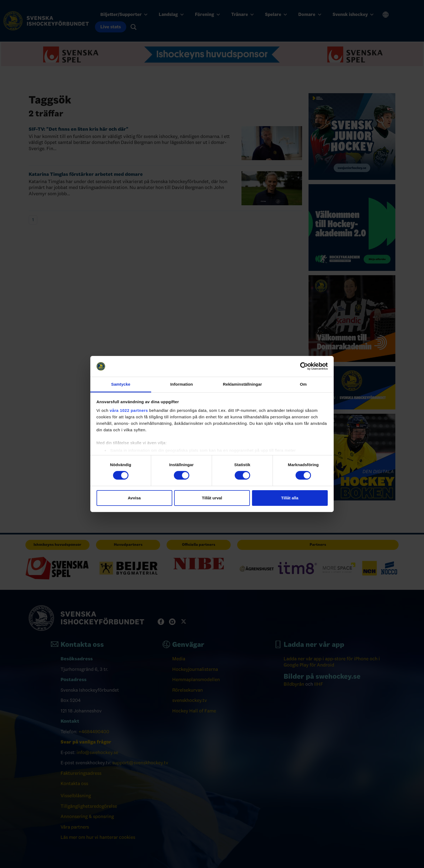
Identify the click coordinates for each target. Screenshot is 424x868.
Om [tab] (303, 384)
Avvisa (134, 498)
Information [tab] (182, 384)
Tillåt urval (212, 498)
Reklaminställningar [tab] (242, 384)
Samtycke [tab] (121, 384)
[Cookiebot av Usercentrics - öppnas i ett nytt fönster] (304, 366)
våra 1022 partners (129, 410)
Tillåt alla (290, 498)
